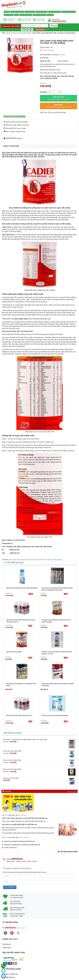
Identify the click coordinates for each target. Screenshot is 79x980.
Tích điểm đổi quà (30, 12)
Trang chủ (8, 33)
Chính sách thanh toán (39, 15)
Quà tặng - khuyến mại (17, 12)
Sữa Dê (16, 15)
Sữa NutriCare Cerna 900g (14, 652)
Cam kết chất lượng (42, 12)
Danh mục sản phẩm (11, 26)
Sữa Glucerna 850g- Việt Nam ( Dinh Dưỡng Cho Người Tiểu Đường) (58, 685)
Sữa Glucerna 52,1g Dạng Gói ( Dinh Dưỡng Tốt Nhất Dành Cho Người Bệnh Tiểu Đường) (57, 589)
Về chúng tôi (7, 944)
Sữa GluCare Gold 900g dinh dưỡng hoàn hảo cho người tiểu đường (56, 621)
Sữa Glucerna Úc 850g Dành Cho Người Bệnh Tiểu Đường (21, 685)
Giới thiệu (7, 12)
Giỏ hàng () (40, 30)
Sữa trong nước (9, 15)
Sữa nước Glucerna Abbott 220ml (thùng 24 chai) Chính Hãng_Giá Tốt (21, 621)
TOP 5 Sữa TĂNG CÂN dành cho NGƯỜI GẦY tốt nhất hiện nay (25, 818)
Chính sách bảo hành (26, 15)
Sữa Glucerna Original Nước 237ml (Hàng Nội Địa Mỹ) (22, 588)
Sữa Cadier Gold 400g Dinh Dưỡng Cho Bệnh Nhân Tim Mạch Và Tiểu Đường (35, 559)
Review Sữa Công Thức (69, 12)
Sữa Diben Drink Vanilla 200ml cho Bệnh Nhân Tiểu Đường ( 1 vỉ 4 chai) (57, 653)
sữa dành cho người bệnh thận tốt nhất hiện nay (20, 824)
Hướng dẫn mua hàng (55, 12)
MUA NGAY (59, 106)
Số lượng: (44, 92)
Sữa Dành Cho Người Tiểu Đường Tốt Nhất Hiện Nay (18, 841)
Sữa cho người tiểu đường (22, 33)
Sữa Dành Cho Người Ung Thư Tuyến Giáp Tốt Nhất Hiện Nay (21, 845)
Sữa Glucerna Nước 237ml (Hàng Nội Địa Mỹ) (55, 716)
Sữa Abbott (50, 15)
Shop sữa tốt (12, 815)
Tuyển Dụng (6, 947)
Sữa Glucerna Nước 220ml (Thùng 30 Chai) (19, 716)
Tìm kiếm (54, 26)
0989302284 (11, 138)
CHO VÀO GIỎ (59, 98)
